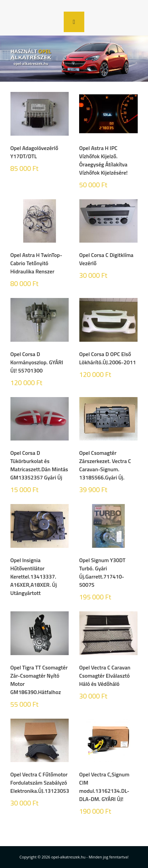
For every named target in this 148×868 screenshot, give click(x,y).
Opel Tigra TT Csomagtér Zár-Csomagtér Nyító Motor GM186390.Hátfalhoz (39, 680)
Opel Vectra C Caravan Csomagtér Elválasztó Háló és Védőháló (105, 676)
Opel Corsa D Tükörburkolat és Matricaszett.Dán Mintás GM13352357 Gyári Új (39, 465)
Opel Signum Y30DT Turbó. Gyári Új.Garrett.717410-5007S (102, 572)
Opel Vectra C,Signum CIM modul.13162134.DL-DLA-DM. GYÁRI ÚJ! (104, 787)
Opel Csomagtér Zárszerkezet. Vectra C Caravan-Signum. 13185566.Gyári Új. (105, 465)
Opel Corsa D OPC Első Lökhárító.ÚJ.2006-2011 (108, 358)
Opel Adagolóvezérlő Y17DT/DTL (34, 152)
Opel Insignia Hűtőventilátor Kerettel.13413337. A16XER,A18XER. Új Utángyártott (34, 577)
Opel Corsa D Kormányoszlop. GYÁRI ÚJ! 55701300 (37, 362)
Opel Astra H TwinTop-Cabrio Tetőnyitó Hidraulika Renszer (36, 263)
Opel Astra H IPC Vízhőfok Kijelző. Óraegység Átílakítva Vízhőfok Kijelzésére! (103, 160)
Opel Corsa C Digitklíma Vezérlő (106, 259)
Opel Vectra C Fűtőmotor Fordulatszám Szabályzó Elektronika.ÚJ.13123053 (40, 783)
